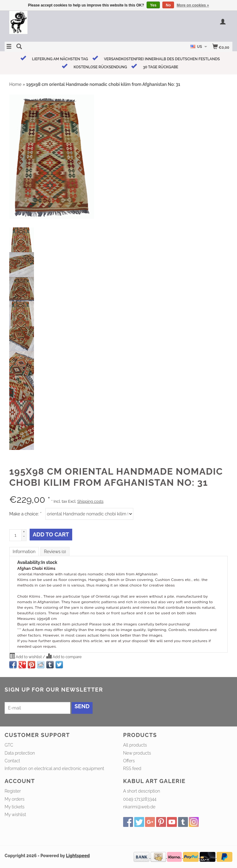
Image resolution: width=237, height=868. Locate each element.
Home (15, 84)
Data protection (20, 753)
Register (13, 791)
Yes (153, 5)
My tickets (15, 807)
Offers (129, 761)
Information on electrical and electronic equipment (54, 768)
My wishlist (15, 815)
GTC (9, 745)
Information (24, 552)
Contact (12, 761)
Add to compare (64, 656)
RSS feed (132, 768)
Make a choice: (25, 514)
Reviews (55, 552)
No (168, 5)
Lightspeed (78, 856)
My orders (15, 799)
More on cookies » (193, 5)
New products (137, 753)
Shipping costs (90, 501)
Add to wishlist (26, 656)
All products (135, 745)
